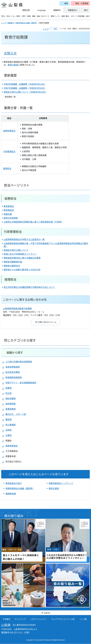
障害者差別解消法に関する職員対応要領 (22, 258)
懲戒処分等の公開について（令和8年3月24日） (25, 92)
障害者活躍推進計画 (13, 262)
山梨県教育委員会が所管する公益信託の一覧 (24, 239)
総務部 (9, 388)
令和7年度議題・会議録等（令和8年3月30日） (25, 88)
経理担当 (7, 168)
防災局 (9, 393)
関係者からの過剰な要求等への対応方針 (22, 270)
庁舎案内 (7, 619)
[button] (80, 3)
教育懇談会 (9, 210)
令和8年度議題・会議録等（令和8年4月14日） (25, 84)
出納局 (9, 430)
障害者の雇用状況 (12, 266)
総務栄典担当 (9, 131)
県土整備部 (11, 425)
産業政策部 (11, 409)
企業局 (9, 435)
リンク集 (83, 619)
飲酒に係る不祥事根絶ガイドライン (20, 254)
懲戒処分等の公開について (16, 250)
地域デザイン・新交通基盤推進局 (21, 383)
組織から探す (15, 352)
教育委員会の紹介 (14, 483)
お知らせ (10, 53)
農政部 (9, 419)
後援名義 (8, 214)
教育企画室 (13, 65)
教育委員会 (9, 206)
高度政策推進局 (13, 367)
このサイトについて (38, 619)
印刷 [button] (55, 29)
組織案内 (11, 23)
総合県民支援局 (13, 372)
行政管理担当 (9, 151)
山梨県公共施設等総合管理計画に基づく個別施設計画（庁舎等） (33, 222)
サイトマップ (20, 619)
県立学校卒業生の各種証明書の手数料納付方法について (29, 287)
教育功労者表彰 (11, 218)
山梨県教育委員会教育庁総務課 (17, 308)
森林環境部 (11, 404)
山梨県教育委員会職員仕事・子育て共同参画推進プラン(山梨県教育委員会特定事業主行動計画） (46, 245)
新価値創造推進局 (14, 377)
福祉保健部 (11, 398)
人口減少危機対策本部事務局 (19, 362)
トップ (4, 23)
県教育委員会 (12, 446)
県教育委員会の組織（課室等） (27, 23)
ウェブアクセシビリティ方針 (63, 619)
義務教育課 (11, 494)
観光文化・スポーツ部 (16, 414)
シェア (46, 29)
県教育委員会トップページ (61, 483)
